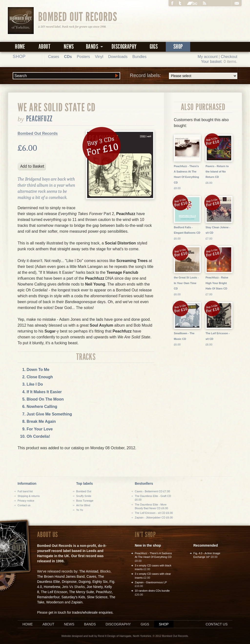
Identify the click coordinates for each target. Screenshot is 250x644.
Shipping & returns (29, 496)
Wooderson (55, 602)
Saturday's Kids (73, 597)
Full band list (25, 491)
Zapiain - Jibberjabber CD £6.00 (154, 517)
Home (20, 47)
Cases (54, 57)
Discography (124, 47)
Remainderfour (48, 597)
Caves (91, 576)
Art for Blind (83, 505)
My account (208, 57)
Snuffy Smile (84, 496)
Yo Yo (80, 510)
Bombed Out (84, 491)
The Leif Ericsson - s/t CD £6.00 (154, 513)
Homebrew (52, 587)
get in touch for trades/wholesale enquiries (81, 612)
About (44, 47)
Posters (83, 57)
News (69, 47)
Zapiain (77, 602)
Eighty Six (100, 582)
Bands (90, 624)
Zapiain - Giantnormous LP (151, 582)
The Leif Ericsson (54, 592)
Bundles (139, 57)
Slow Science (97, 597)
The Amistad (89, 571)
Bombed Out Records (78, 16)
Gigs (154, 47)
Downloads (118, 57)
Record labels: (184, 76)
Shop (178, 47)
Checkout (229, 57)
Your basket (211, 62)
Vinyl (99, 57)
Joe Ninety (95, 587)
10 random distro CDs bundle (152, 591)
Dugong (85, 582)
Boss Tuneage (85, 501)
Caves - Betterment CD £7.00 (152, 491)
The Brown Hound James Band (61, 576)
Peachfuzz (39, 119)
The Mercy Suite (82, 592)
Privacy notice (26, 501)
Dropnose (69, 582)
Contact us (24, 505)
